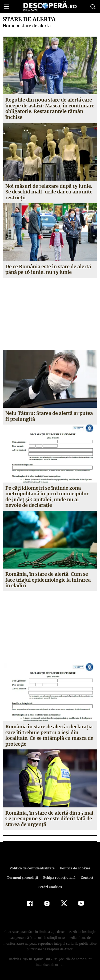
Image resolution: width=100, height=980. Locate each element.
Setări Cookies (50, 887)
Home (9, 26)
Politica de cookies (74, 868)
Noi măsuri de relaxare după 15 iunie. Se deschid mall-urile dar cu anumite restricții (49, 192)
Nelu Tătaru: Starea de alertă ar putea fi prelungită (49, 416)
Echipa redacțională (59, 878)
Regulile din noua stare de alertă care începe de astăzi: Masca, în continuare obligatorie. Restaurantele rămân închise (50, 108)
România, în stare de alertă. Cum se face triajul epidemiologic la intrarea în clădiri (48, 580)
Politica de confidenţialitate (33, 868)
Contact (86, 878)
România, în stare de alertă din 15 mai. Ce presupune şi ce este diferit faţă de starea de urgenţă (50, 819)
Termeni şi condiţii (23, 878)
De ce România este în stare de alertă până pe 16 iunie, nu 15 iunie (48, 269)
